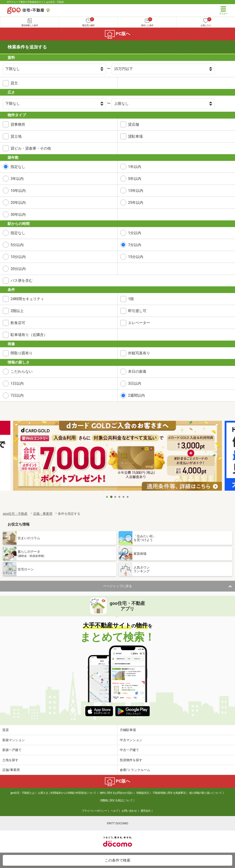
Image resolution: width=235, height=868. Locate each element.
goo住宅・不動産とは (22, 793)
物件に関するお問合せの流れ (116, 793)
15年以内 (136, 191)
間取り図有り (22, 353)
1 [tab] (107, 497)
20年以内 (18, 203)
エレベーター (139, 323)
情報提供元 (143, 793)
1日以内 (17, 383)
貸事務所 (18, 124)
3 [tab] (115, 497)
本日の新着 (137, 371)
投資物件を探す (131, 760)
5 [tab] (124, 497)
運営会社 (145, 811)
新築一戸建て (12, 750)
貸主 (14, 83)
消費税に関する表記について (116, 800)
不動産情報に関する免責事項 (169, 793)
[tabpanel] (117, 457)
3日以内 (135, 383)
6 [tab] (128, 497)
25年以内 (136, 203)
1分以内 (135, 233)
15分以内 (136, 257)
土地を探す (10, 760)
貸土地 (16, 136)
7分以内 (135, 245)
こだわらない (22, 371)
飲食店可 (18, 323)
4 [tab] (120, 497)
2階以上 (17, 311)
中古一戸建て (129, 750)
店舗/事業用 (11, 770)
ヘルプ (114, 811)
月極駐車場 (128, 730)
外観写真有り (139, 353)
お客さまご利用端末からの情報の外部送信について (67, 793)
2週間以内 (136, 395)
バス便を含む (22, 280)
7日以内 (17, 395)
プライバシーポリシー (94, 811)
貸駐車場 (135, 136)
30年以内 (18, 215)
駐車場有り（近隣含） (29, 335)
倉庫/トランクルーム (135, 770)
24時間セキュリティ (27, 299)
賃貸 (6, 730)
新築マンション (14, 740)
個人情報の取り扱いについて (206, 793)
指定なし (18, 167)
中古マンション (131, 740)
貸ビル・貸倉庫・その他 (31, 148)
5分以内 (17, 245)
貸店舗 (134, 124)
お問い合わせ (129, 811)
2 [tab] (111, 497)
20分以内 (18, 269)
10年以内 (18, 191)
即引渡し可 (137, 311)
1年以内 (135, 167)
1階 (131, 299)
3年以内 (17, 179)
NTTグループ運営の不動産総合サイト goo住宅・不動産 (35, 2)
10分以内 (18, 257)
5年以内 (135, 179)
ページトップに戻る (117, 586)
